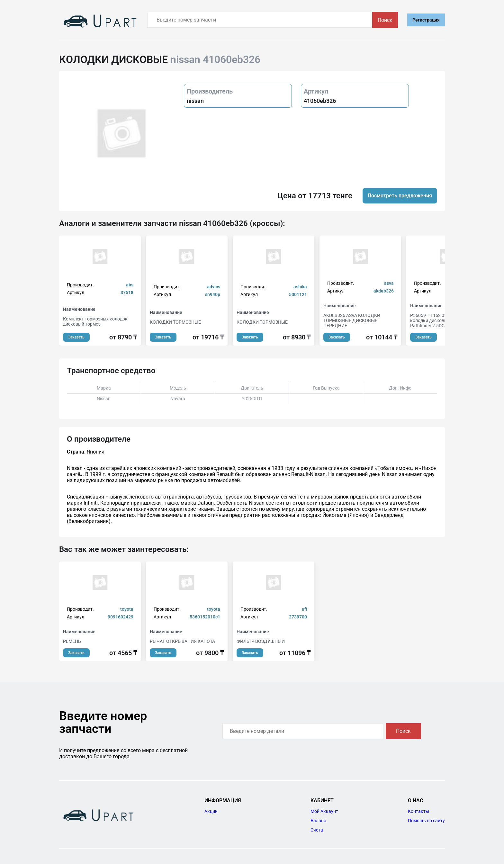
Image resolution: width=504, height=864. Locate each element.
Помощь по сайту (426, 821)
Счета (317, 830)
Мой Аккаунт (324, 811)
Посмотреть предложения (400, 196)
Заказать (76, 337)
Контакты (419, 811)
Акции (211, 811)
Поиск (385, 20)
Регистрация (426, 20)
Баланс (318, 821)
